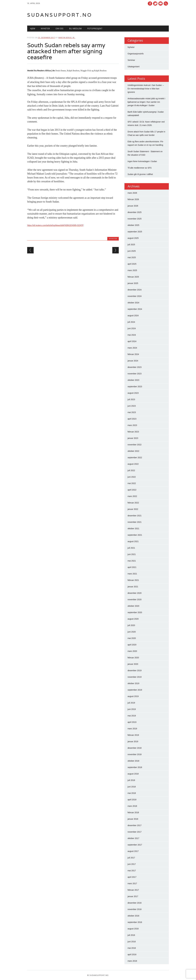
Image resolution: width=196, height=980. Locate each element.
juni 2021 (132, 554)
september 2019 (135, 690)
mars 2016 (132, 961)
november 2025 (135, 219)
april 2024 (132, 341)
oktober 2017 (133, 838)
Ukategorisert (134, 67)
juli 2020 (131, 625)
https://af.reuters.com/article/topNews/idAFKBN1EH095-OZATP (55, 225)
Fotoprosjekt (95, 28)
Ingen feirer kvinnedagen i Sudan (142, 161)
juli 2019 (131, 703)
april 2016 (132, 954)
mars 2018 (132, 806)
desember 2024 (135, 290)
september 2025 (135, 232)
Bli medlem (75, 28)
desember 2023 (135, 367)
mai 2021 (132, 561)
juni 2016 (132, 942)
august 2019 (133, 696)
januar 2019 (133, 741)
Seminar (131, 60)
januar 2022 (133, 509)
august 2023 (133, 393)
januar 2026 (133, 206)
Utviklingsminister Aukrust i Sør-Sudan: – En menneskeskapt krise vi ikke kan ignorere (146, 89)
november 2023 (135, 374)
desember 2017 (135, 825)
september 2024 (135, 309)
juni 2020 (132, 632)
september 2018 (135, 767)
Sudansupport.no (60, 15)
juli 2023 (131, 399)
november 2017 (135, 832)
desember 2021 (135, 516)
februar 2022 (133, 503)
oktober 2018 (133, 761)
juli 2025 (131, 245)
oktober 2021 (133, 529)
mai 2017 (132, 871)
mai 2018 (132, 793)
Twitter (155, 4)
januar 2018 (133, 819)
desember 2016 (135, 903)
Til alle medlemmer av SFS (140, 168)
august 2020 (133, 619)
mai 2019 (132, 716)
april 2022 (132, 490)
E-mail (161, 4)
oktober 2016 (133, 916)
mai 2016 (132, 948)
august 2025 (133, 238)
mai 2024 (132, 335)
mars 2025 (132, 270)
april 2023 (132, 419)
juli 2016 (131, 935)
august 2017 (133, 851)
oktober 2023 (133, 380)
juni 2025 (132, 251)
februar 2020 (133, 658)
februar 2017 (133, 890)
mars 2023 (132, 425)
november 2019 (135, 677)
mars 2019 (132, 729)
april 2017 (132, 877)
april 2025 (132, 264)
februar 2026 (133, 199)
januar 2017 (133, 896)
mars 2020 (132, 651)
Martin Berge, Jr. (67, 38)
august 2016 (133, 929)
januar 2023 (133, 438)
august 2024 (133, 316)
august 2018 (133, 774)
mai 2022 (132, 483)
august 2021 (133, 541)
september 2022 (135, 458)
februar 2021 (133, 580)
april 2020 (132, 645)
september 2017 (135, 845)
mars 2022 (132, 496)
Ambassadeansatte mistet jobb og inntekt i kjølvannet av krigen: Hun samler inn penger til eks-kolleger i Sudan (146, 102)
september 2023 (135, 387)
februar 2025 (133, 277)
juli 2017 (131, 858)
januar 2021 (133, 587)
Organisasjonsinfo (136, 54)
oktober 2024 (133, 303)
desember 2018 (135, 748)
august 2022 (133, 464)
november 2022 (135, 445)
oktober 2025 (133, 225)
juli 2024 (131, 322)
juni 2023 (132, 406)
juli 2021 (131, 548)
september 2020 (135, 612)
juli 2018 (131, 780)
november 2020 (135, 600)
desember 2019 (135, 670)
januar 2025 (133, 283)
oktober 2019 (133, 683)
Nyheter (45, 28)
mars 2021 (132, 574)
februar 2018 (133, 812)
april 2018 (132, 800)
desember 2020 (135, 593)
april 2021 (132, 567)
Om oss (59, 28)
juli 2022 (131, 470)
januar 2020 (133, 664)
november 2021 (135, 522)
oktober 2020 (133, 606)
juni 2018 (132, 787)
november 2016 (135, 909)
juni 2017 (132, 864)
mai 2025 (132, 257)
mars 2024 (132, 348)
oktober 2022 (133, 451)
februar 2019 (133, 735)
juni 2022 (132, 477)
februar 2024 (133, 354)
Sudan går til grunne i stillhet (140, 174)
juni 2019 (132, 709)
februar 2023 (133, 432)
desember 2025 (135, 212)
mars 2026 (132, 193)
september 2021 (135, 535)
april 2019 (132, 722)
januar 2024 (133, 361)
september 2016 (135, 922)
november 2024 (135, 296)
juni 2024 (132, 328)
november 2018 (135, 754)
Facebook (150, 4)
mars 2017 (132, 883)
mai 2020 (132, 638)
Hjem (33, 28)
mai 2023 (132, 412)
